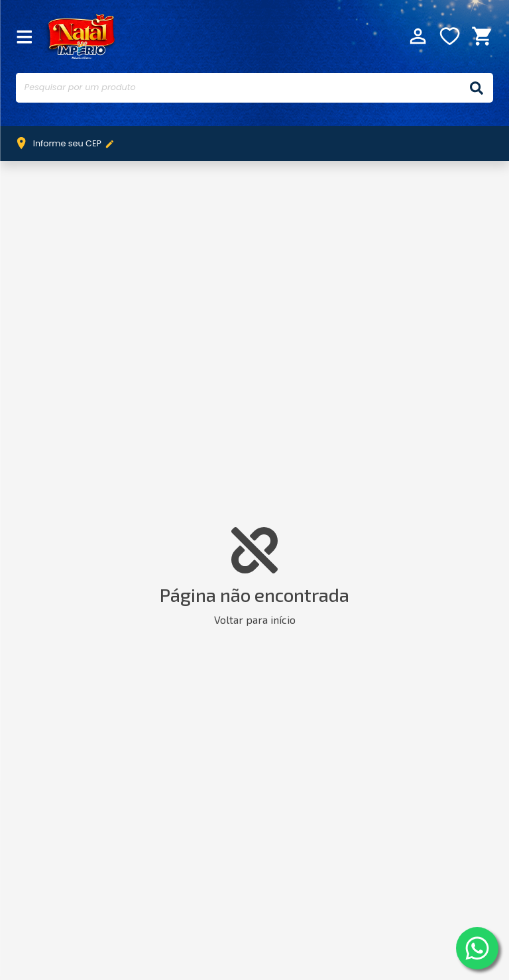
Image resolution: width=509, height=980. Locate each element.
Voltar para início (255, 619)
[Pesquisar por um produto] (238, 88)
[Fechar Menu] (25, 36)
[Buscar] (477, 88)
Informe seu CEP (68, 144)
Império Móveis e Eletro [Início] (80, 36)
